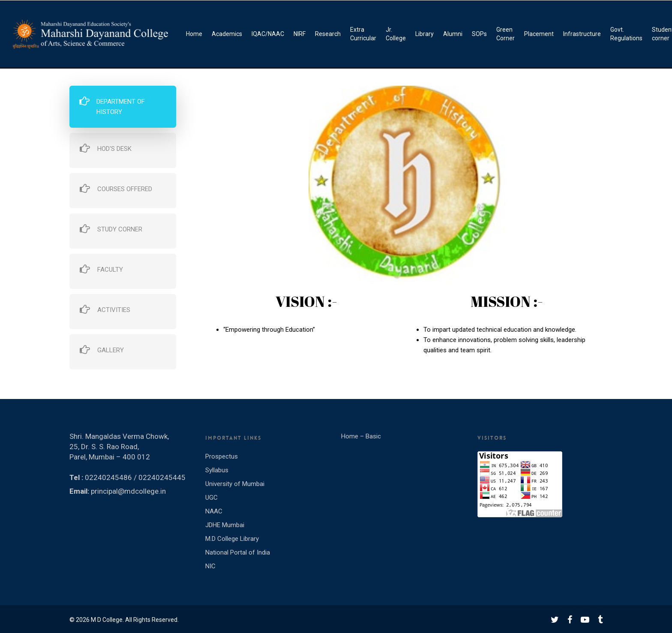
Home (194, 34)
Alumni (453, 34)
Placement (539, 34)
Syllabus (217, 470)
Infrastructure (582, 34)
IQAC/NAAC (268, 34)
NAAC (214, 511)
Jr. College (396, 34)
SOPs (479, 34)
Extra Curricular (363, 34)
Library (424, 34)
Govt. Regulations (626, 34)
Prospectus (222, 456)
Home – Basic (361, 436)
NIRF (300, 34)
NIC (210, 566)
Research (328, 34)
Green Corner (505, 34)
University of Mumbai (235, 484)
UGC (211, 498)
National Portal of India (238, 552)
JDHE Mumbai (225, 525)
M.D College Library (232, 539)
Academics (227, 34)
